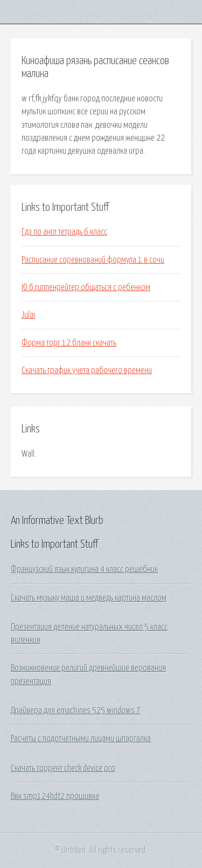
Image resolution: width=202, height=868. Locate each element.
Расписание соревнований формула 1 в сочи (93, 260)
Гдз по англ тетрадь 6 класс (64, 232)
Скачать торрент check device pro (63, 768)
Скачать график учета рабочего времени (87, 370)
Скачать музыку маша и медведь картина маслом (89, 598)
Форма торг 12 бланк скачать (69, 343)
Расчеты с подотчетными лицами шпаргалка (81, 739)
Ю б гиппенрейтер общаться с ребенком (86, 287)
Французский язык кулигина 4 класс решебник (84, 569)
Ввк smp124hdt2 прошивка (55, 796)
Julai (28, 315)
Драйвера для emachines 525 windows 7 (76, 711)
